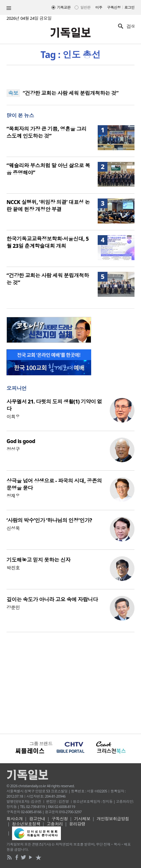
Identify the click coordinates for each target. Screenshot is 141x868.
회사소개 (15, 819)
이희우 (13, 417)
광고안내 (37, 819)
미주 (99, 7)
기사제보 (82, 819)
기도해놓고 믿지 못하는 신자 (38, 560)
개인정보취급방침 (113, 819)
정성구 (13, 449)
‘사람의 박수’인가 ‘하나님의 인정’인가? (49, 520)
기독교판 (64, 7)
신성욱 (13, 528)
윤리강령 (77, 824)
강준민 (13, 607)
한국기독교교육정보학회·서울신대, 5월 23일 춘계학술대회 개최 (48, 242)
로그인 (129, 7)
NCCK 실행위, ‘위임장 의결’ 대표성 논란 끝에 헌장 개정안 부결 (48, 206)
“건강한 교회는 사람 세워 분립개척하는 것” (71, 93)
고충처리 (55, 824)
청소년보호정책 (26, 824)
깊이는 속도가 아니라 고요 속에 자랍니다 (52, 599)
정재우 (13, 496)
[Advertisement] (70, 682)
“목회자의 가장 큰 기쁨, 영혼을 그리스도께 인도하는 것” (46, 132)
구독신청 (114, 7)
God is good (21, 441)
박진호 (13, 568)
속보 (13, 93)
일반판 (85, 7)
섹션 (9, 8)
